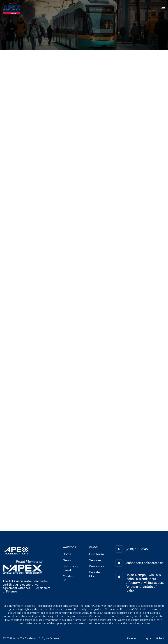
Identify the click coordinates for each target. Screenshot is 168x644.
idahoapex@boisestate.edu (145, 563)
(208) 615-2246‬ (137, 549)
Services (95, 560)
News (67, 560)
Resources (97, 566)
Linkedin (161, 638)
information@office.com (25, 145)
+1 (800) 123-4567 (70, 145)
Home (67, 554)
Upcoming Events (70, 568)
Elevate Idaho (95, 574)
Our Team (96, 554)
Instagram (147, 638)
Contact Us (69, 578)
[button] (163, 9)
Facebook (133, 638)
